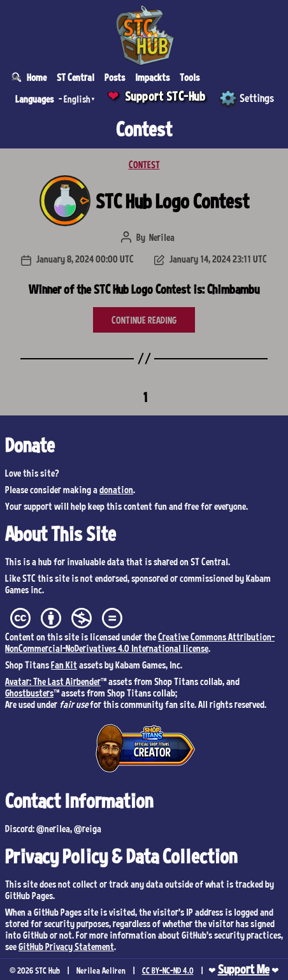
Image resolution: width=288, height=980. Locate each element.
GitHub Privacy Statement (66, 946)
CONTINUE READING (144, 320)
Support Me (244, 969)
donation (116, 489)
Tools (190, 77)
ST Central (76, 77)
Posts (115, 77)
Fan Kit (64, 665)
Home (37, 77)
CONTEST (144, 164)
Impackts (152, 77)
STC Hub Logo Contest (172, 201)
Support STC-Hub (165, 96)
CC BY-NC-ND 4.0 (168, 970)
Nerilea (162, 237)
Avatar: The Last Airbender (53, 681)
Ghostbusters (29, 693)
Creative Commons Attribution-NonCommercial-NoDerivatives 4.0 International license (140, 642)
